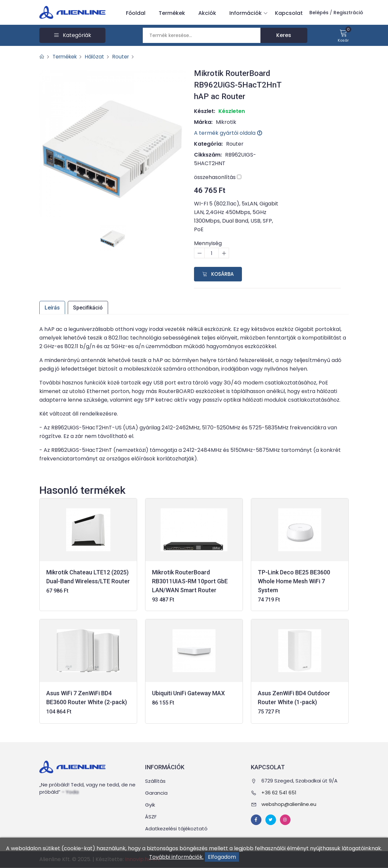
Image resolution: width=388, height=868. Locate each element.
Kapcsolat (289, 13)
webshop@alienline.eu (289, 804)
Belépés (319, 13)
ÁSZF (151, 817)
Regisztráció (348, 13)
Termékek (172, 13)
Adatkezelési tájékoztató (176, 829)
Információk (247, 13)
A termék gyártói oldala (228, 133)
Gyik (150, 805)
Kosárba (218, 274)
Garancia (156, 793)
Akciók (207, 13)
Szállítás (155, 781)
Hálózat (98, 57)
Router (125, 57)
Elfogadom (222, 857)
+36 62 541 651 (279, 793)
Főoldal (136, 13)
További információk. (176, 857)
